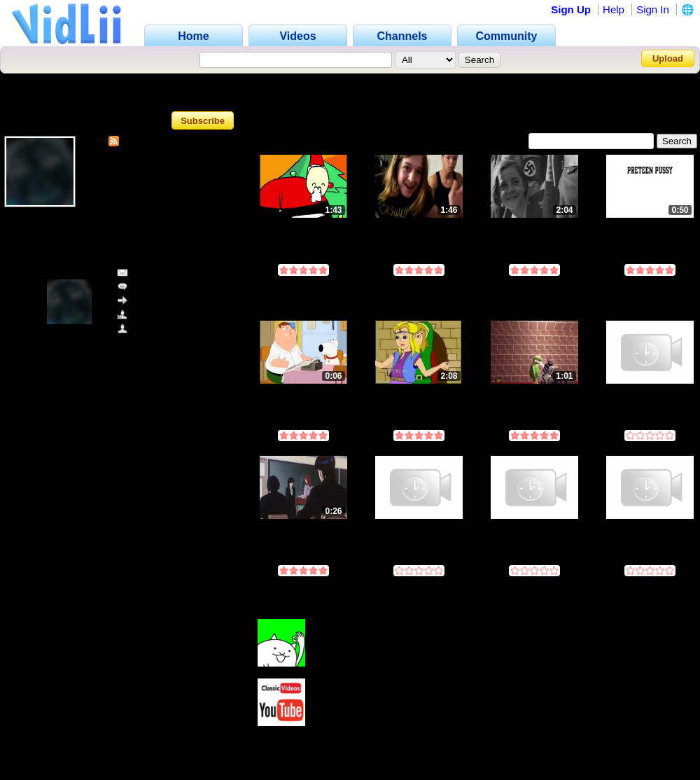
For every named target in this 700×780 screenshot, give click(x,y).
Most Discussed (377, 141)
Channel (292, 91)
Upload (668, 58)
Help (614, 9)
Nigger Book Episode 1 (419, 231)
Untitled (303, 392)
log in (453, 760)
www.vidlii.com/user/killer (119, 347)
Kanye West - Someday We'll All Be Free (534, 231)
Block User (146, 315)
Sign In (653, 9)
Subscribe (203, 121)
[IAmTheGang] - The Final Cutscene (419, 397)
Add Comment (153, 287)
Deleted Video (650, 392)
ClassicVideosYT (351, 682)
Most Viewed (316, 141)
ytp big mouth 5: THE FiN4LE (534, 397)
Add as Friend (153, 329)
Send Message (155, 273)
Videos (348, 91)
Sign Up (571, 9)
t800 (323, 623)
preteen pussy (650, 226)
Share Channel (155, 301)
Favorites (406, 91)
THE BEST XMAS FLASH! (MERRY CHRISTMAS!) (303, 231)
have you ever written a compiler (303, 532)
